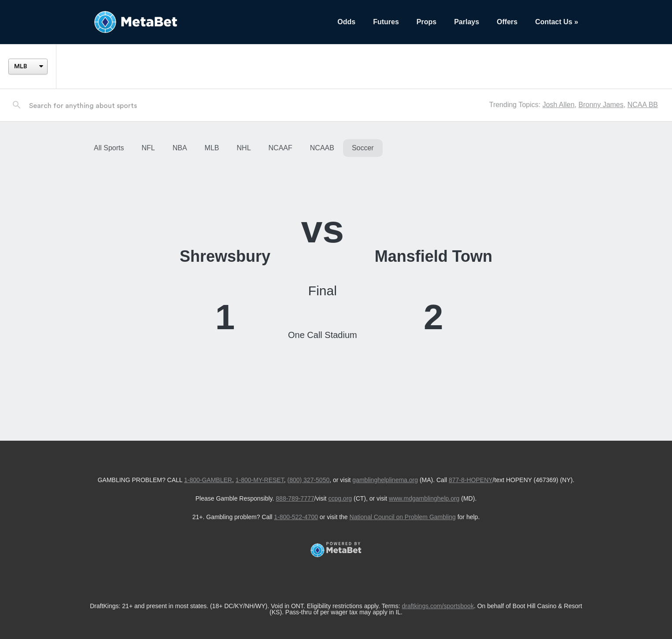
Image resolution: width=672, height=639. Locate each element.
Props (426, 22)
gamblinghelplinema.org (385, 480)
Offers (507, 22)
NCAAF (281, 148)
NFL (148, 148)
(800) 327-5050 (308, 480)
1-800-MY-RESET (260, 480)
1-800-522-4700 (296, 517)
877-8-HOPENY (471, 480)
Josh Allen (559, 105)
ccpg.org (340, 498)
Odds (346, 22)
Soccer (363, 148)
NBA (180, 148)
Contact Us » (557, 22)
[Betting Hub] (207, 22)
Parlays (467, 22)
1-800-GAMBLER (208, 480)
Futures (386, 22)
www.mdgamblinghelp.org (424, 498)
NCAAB (322, 148)
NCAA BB (643, 105)
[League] (28, 67)
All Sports (109, 148)
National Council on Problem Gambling (403, 517)
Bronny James (601, 105)
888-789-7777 (295, 498)
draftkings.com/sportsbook (438, 606)
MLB (212, 148)
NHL (244, 148)
